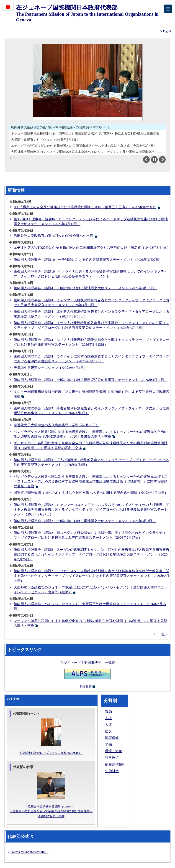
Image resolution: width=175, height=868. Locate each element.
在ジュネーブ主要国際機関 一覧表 (87, 663)
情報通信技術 (115, 764)
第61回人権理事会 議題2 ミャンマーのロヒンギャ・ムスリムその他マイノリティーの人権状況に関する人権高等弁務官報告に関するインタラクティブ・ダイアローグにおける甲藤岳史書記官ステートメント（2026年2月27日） (91, 510)
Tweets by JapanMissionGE (29, 852)
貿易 (108, 711)
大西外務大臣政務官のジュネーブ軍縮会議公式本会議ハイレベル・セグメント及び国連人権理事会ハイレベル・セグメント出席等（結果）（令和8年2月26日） (88, 152)
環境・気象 (114, 751)
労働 (108, 744)
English (167, 31)
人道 (108, 725)
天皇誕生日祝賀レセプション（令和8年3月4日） (45, 140)
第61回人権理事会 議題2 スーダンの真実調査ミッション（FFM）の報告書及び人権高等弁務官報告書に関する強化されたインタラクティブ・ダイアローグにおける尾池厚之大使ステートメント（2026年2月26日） (91, 554)
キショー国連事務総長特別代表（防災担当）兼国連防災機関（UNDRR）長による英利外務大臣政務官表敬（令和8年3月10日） (88, 133)
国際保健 (112, 738)
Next (166, 160)
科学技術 (112, 758)
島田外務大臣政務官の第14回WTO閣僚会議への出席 (53, 236)
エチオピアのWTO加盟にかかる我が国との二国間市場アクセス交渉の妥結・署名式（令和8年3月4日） (84, 146)
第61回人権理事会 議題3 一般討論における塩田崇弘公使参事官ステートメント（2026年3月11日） (91, 380)
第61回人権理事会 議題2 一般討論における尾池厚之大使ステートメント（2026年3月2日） (85, 521)
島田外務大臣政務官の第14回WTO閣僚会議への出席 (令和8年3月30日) (61, 127)
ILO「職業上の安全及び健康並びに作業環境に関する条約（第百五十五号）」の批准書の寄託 (85, 207)
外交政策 (86, 687)
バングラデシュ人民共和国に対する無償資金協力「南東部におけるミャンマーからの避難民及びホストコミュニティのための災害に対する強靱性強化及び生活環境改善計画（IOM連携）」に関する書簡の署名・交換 (91, 481)
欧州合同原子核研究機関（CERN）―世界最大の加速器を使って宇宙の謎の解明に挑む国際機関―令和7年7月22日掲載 (51, 811)
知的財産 (112, 771)
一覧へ (163, 634)
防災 (108, 731)
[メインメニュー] (168, 9)
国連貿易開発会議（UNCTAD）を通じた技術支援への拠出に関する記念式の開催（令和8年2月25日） (91, 493)
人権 (108, 718)
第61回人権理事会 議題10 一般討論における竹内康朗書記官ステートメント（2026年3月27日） (88, 260)
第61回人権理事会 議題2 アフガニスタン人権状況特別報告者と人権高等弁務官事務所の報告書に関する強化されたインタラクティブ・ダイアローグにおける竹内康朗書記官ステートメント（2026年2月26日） (91, 576)
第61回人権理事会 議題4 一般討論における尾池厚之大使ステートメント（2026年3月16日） (86, 288)
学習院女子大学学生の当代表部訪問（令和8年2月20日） (56, 425)
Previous (150, 160)
